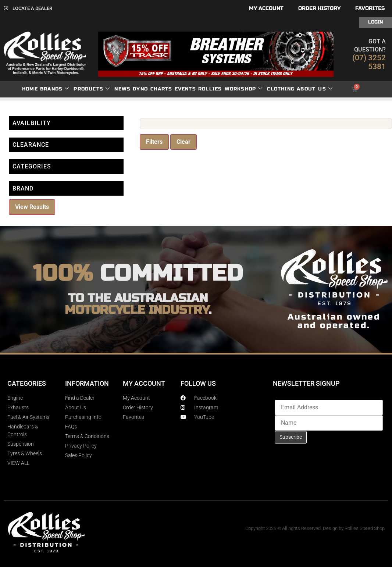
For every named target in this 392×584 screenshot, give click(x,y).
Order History (319, 8)
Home (30, 89)
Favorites (370, 8)
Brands (55, 89)
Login (375, 22)
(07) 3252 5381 (369, 62)
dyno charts (152, 89)
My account (266, 8)
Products (92, 89)
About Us (315, 89)
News (122, 89)
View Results (32, 207)
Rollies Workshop (230, 89)
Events (185, 89)
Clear (183, 142)
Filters (154, 142)
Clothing (281, 89)
